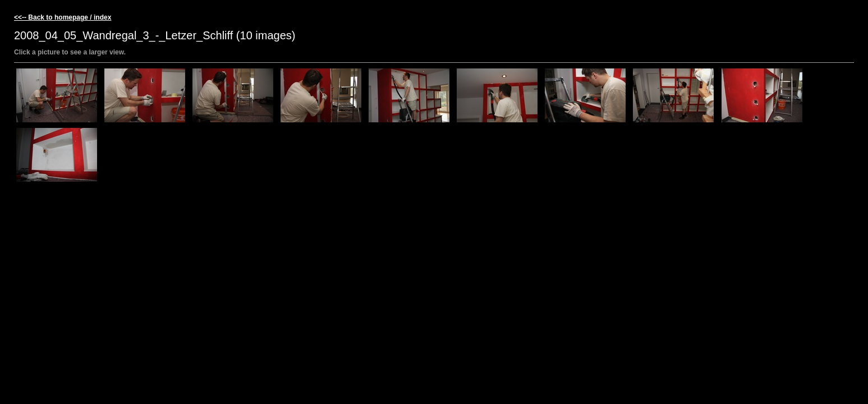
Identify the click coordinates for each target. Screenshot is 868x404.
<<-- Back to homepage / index (63, 17)
